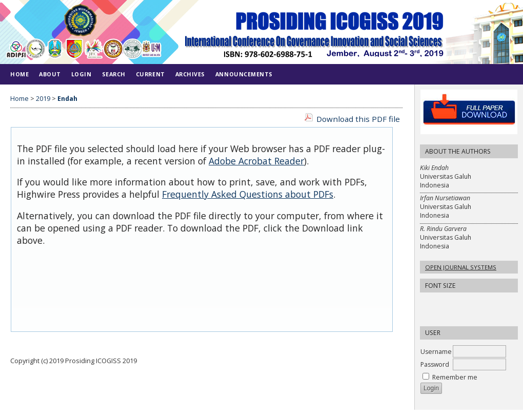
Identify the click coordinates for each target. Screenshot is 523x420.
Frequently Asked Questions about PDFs (248, 194)
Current (150, 74)
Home (19, 74)
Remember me (455, 377)
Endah (67, 99)
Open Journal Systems (461, 267)
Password (435, 364)
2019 (43, 99)
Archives (190, 74)
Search (114, 74)
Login (82, 74)
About (50, 74)
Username (436, 352)
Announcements (244, 74)
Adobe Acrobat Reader (256, 161)
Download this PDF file (358, 119)
